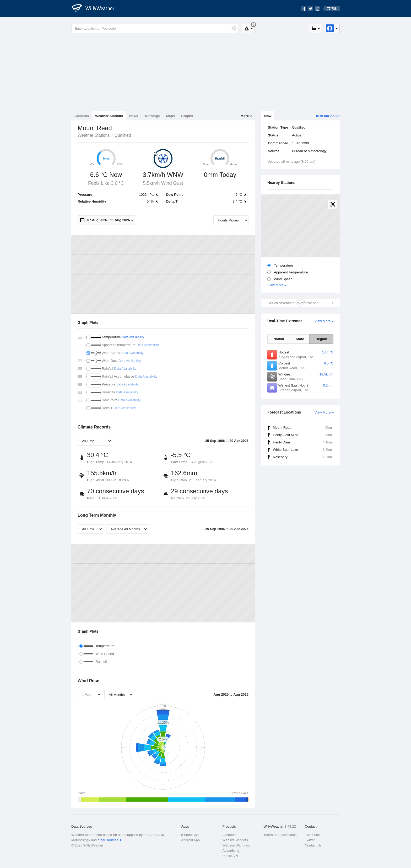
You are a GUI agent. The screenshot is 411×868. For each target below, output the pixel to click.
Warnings (152, 116)
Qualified (123, 135)
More (245, 116)
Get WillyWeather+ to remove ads (293, 303)
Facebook (312, 835)
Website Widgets (235, 840)
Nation (279, 339)
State (300, 339)
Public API (230, 856)
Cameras (82, 116)
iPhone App (190, 835)
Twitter (310, 840)
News (134, 116)
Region (321, 339)
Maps (171, 116)
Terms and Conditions (280, 835)
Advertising (231, 851)
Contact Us (313, 845)
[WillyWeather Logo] (96, 9)
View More (275, 285)
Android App (190, 840)
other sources (108, 840)
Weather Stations (109, 116)
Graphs (187, 116)
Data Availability (133, 337)
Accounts (229, 835)
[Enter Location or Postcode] (155, 28)
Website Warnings (236, 845)
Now (268, 116)
